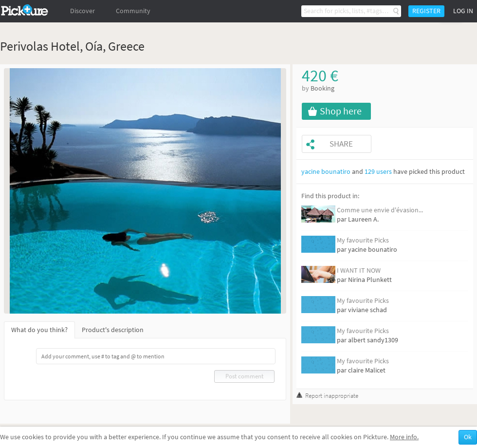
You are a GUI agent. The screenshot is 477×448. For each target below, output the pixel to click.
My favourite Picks (363, 240)
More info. (404, 437)
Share (341, 144)
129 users (378, 172)
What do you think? (39, 330)
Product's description (113, 330)
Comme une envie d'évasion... (380, 210)
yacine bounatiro (326, 172)
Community (133, 11)
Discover (83, 11)
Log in (463, 11)
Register (426, 11)
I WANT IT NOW (359, 271)
